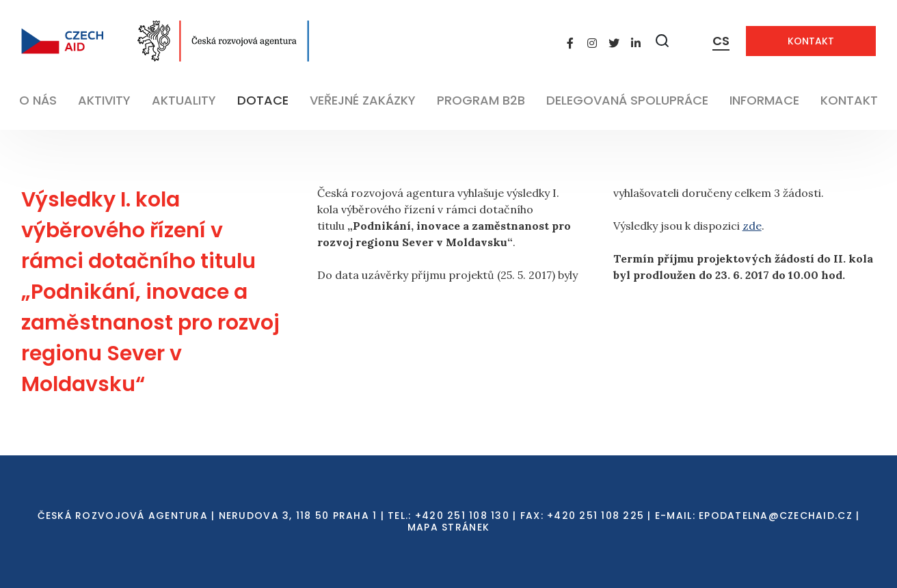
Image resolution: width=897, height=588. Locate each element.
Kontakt (811, 41)
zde (752, 226)
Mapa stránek (448, 527)
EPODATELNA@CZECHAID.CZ (776, 516)
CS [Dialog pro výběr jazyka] (721, 41)
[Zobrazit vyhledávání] (662, 41)
